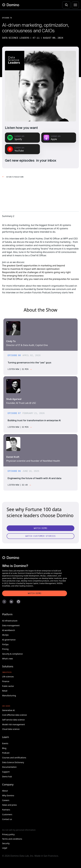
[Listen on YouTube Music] (22, 149)
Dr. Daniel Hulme (34, 239)
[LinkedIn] (11, 602)
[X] (4, 602)
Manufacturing (9, 696)
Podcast (6, 753)
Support (6, 772)
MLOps (5, 635)
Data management (11, 625)
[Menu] (75, 5)
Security (6, 843)
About (5, 791)
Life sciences (8, 677)
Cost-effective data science (14, 715)
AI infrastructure (10, 621)
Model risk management (14, 724)
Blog (4, 748)
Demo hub (7, 777)
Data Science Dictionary (13, 762)
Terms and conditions (12, 839)
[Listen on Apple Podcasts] (59, 138)
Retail (5, 691)
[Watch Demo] (40, 528)
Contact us (7, 819)
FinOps (5, 644)
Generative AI (8, 710)
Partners (6, 810)
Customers (7, 814)
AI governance (9, 640)
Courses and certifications (14, 758)
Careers (6, 800)
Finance (6, 681)
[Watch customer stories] (40, 536)
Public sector (8, 686)
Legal (5, 848)
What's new (7, 659)
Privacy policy (8, 834)
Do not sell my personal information (19, 830)
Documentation (9, 767)
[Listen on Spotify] (22, 138)
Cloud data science (11, 729)
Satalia (8, 242)
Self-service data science (13, 720)
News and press (9, 805)
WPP (66, 239)
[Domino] (35, 558)
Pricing (5, 649)
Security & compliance (12, 654)
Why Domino (8, 795)
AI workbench (9, 630)
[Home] (11, 5)
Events (5, 743)
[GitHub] (18, 602)
